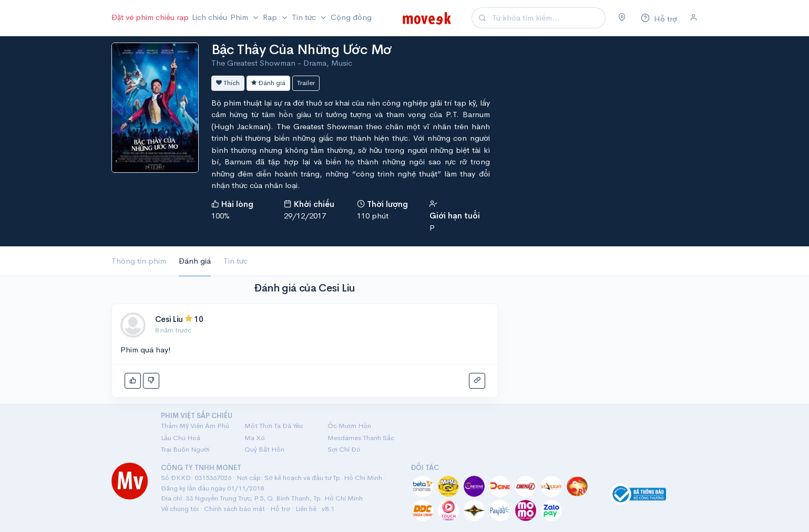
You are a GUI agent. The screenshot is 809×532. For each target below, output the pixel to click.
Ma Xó (255, 438)
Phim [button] (240, 17)
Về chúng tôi (180, 509)
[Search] (547, 18)
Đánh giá (268, 83)
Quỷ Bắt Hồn (264, 449)
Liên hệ (306, 509)
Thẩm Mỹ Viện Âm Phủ (195, 426)
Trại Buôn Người (185, 449)
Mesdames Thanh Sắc (361, 438)
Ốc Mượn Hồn (349, 426)
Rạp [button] (271, 17)
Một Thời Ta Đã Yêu (274, 426)
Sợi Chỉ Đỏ (344, 449)
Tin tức (235, 261)
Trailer (306, 83)
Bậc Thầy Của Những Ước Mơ (301, 50)
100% (221, 216)
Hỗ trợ (280, 509)
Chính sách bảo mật (234, 509)
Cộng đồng (351, 17)
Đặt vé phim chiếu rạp (150, 17)
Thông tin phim (139, 261)
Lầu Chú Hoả (181, 438)
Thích (228, 83)
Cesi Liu (169, 319)
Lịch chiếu (209, 17)
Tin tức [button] (305, 17)
